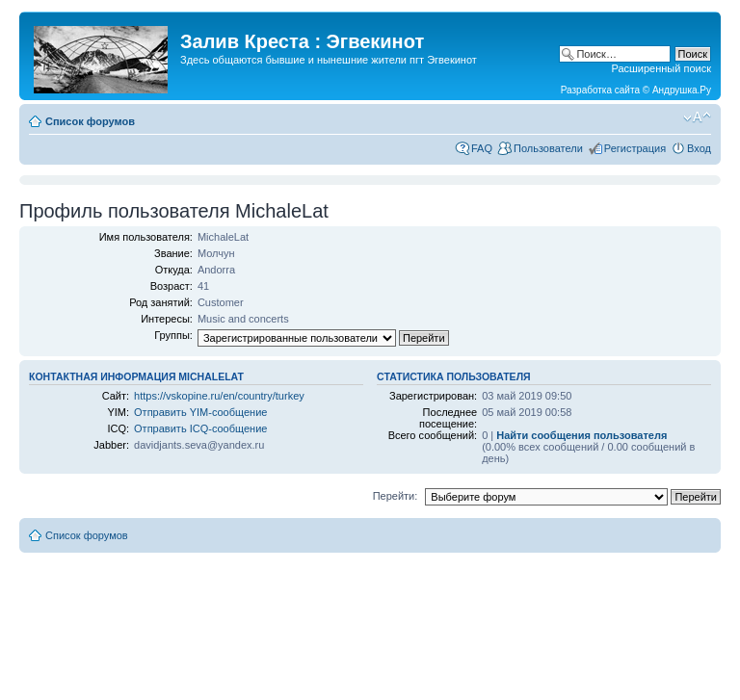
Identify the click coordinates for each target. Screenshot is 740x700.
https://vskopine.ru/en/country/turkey (219, 396)
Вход (699, 148)
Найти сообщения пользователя (581, 435)
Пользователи (548, 148)
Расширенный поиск (661, 68)
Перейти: (396, 496)
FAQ (482, 148)
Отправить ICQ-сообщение (200, 428)
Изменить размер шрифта (697, 117)
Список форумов (90, 121)
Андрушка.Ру (682, 90)
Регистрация (635, 148)
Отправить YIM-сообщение (200, 412)
